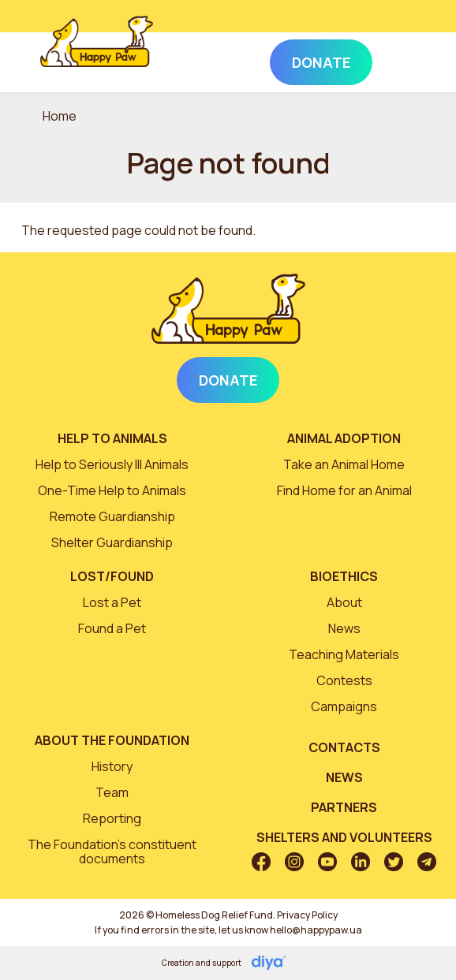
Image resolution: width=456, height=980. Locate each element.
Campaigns (344, 706)
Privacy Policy (307, 915)
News (344, 628)
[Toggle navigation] (394, 59)
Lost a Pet (112, 602)
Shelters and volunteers (344, 837)
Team (112, 792)
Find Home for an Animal (344, 490)
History (112, 766)
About (344, 602)
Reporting (112, 818)
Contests (344, 680)
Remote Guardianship (112, 516)
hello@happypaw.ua (316, 930)
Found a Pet (112, 628)
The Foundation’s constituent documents (112, 851)
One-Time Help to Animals (112, 490)
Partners (344, 807)
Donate (228, 380)
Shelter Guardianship (112, 542)
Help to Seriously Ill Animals (112, 464)
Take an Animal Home (344, 464)
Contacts (344, 747)
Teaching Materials (344, 654)
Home (60, 116)
